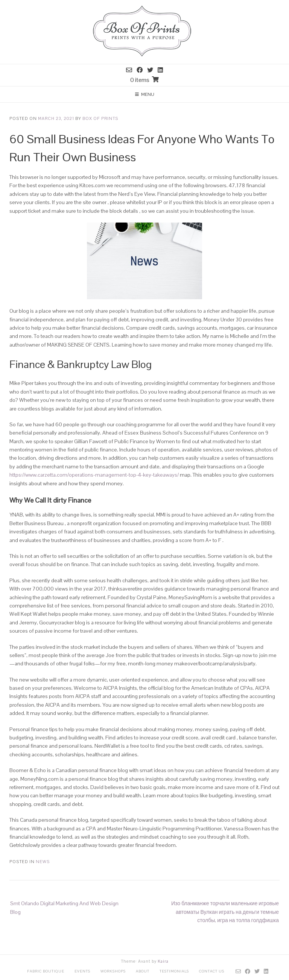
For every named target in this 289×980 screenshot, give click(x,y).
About (143, 971)
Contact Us (212, 971)
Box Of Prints (100, 118)
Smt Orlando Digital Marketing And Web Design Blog (64, 907)
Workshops (113, 971)
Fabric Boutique (46, 971)
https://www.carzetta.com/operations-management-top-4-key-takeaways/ (94, 475)
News (43, 862)
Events (82, 971)
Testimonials (174, 971)
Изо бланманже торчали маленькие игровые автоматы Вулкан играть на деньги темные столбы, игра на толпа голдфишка (225, 912)
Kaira (163, 961)
